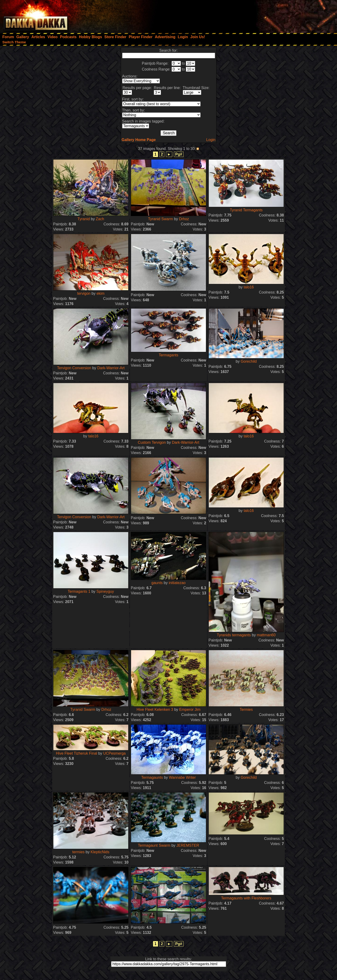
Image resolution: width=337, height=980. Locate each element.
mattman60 (266, 635)
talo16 (249, 287)
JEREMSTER (188, 845)
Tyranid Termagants (246, 210)
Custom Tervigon (152, 442)
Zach (100, 219)
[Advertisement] (274, 15)
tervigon (84, 293)
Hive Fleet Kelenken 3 (155, 710)
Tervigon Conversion (74, 368)
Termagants (168, 355)
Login (211, 140)
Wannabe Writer (182, 777)
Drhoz (184, 219)
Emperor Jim (190, 710)
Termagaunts (152, 777)
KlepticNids (100, 852)
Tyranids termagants (234, 635)
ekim (100, 293)
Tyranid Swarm (160, 219)
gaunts (157, 583)
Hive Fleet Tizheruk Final (77, 753)
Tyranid (84, 219)
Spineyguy (105, 591)
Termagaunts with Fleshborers (246, 898)
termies (78, 852)
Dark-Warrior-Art (111, 368)
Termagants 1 (79, 591)
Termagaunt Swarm (154, 845)
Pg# (179, 154)
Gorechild (249, 361)
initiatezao (177, 583)
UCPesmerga (114, 753)
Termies (246, 710)
